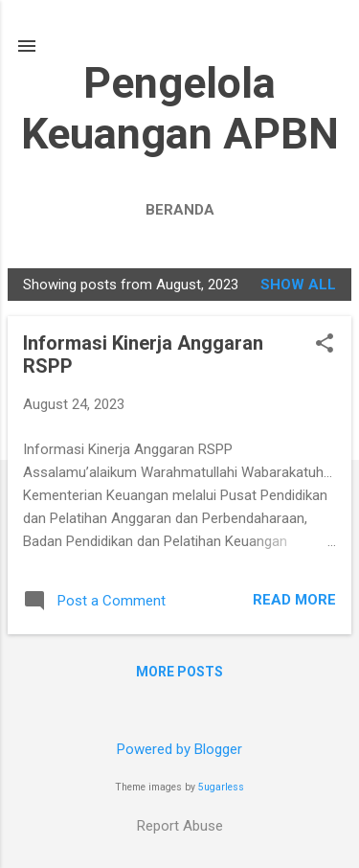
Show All (298, 285)
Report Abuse (180, 826)
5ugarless (221, 787)
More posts (179, 672)
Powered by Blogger (179, 749)
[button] (325, 345)
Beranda (180, 210)
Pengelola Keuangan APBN (180, 108)
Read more (294, 600)
